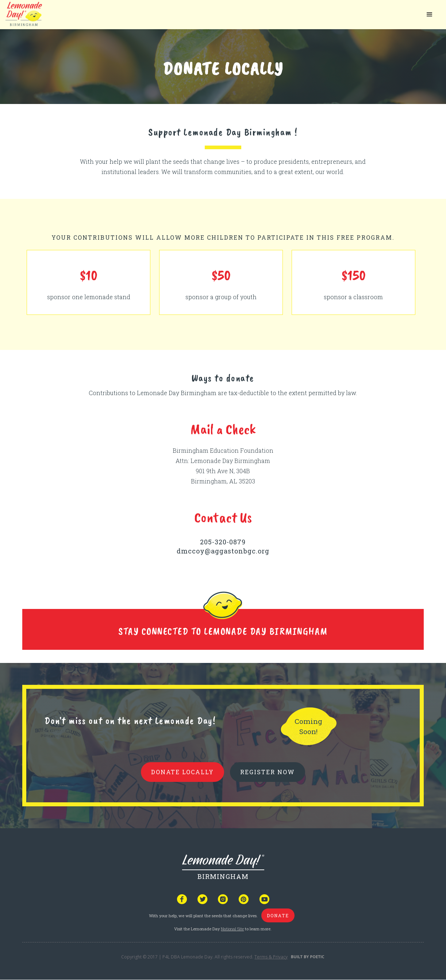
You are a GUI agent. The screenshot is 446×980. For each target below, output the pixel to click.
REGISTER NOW (268, 772)
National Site (232, 929)
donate (278, 915)
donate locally (182, 772)
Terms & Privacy (271, 957)
